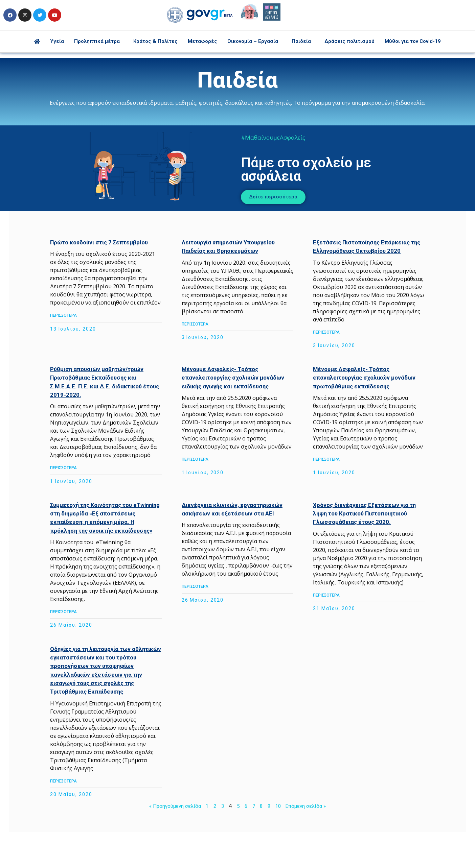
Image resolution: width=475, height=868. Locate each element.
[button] (282, 196)
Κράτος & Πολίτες (155, 41)
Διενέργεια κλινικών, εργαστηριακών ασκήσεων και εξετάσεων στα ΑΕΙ (228, 519)
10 (280, 837)
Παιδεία (301, 41)
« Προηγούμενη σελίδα (170, 837)
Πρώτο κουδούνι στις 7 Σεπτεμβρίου (111, 240)
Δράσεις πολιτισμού (349, 41)
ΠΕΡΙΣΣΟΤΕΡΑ (71, 321)
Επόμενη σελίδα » (312, 837)
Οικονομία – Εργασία (253, 41)
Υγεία (57, 41)
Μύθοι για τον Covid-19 (413, 41)
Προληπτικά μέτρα (97, 41)
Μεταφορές (202, 41)
